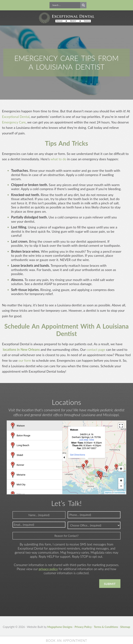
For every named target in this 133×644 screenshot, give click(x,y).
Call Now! (47, 5)
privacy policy (48, 569)
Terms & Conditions (106, 627)
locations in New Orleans (21, 349)
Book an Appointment (67, 641)
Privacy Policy (83, 627)
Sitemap (125, 627)
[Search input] (66, 5)
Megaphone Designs (60, 627)
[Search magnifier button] (83, 5)
